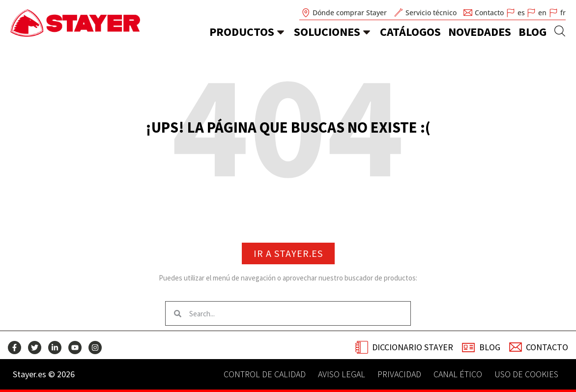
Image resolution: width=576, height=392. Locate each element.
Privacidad (399, 374)
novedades (480, 32)
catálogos (410, 32)
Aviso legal (342, 374)
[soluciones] (367, 32)
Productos (242, 32)
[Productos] (281, 32)
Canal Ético (458, 374)
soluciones (327, 32)
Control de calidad (265, 374)
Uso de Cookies (526, 374)
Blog (533, 32)
